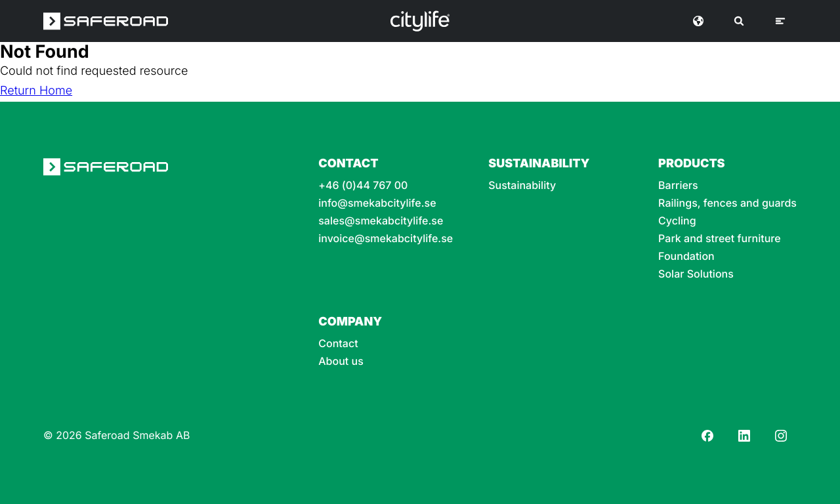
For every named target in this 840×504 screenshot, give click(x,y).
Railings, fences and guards (727, 203)
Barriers (678, 185)
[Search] (739, 21)
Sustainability (522, 185)
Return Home (36, 91)
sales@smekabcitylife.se (381, 221)
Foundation (686, 256)
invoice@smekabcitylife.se (386, 239)
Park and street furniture (720, 239)
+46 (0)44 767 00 (363, 185)
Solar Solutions (696, 274)
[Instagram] (781, 436)
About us (341, 361)
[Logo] (420, 21)
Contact (338, 344)
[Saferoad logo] (106, 21)
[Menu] (780, 21)
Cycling (677, 221)
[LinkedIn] (744, 436)
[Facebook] (707, 436)
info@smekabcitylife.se (377, 203)
